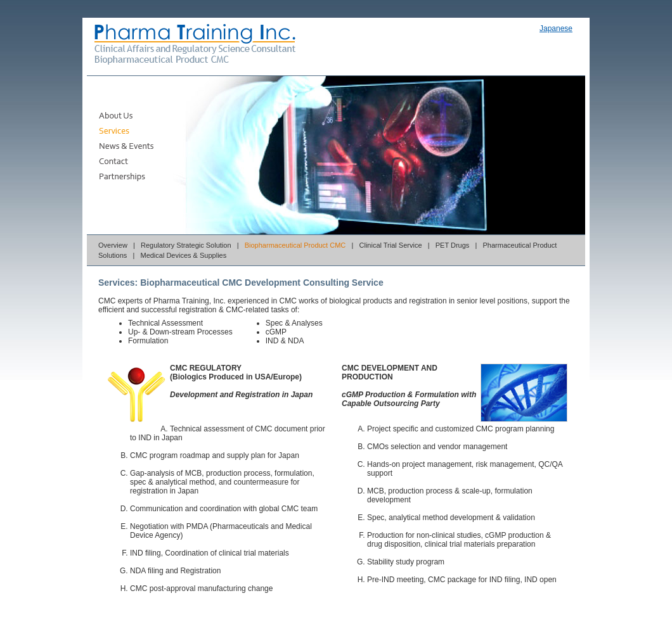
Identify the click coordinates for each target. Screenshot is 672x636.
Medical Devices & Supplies (183, 255)
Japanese (556, 29)
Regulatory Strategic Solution (186, 245)
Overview (113, 245)
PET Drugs (453, 245)
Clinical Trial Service (391, 245)
